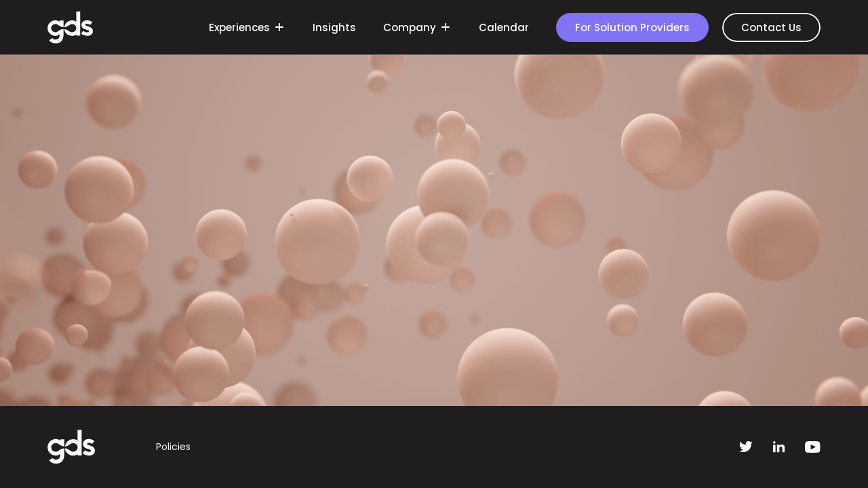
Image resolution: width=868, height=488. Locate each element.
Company (416, 28)
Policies (173, 447)
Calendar (504, 27)
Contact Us (771, 27)
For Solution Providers (632, 27)
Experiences (245, 28)
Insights (334, 27)
